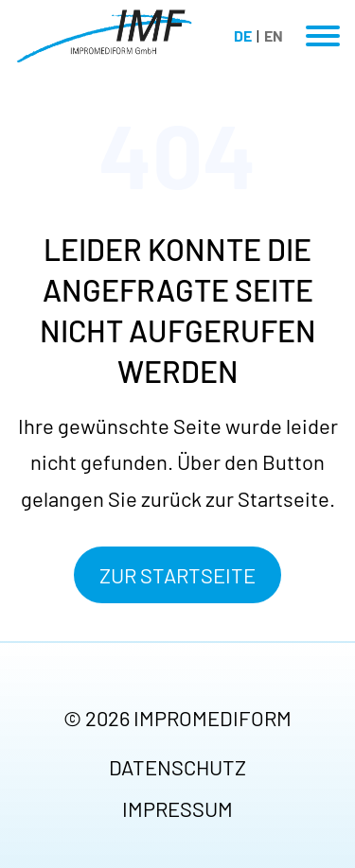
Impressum (177, 808)
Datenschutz (177, 767)
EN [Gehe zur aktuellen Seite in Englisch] (274, 35)
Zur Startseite (177, 575)
